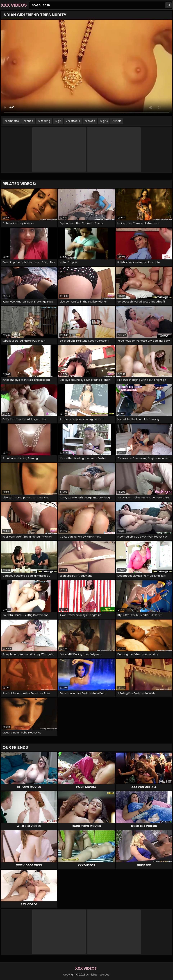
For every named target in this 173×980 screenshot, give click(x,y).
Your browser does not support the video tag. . (86, 68)
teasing (45, 121)
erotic (91, 121)
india (118, 121)
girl (60, 121)
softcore (75, 121)
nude (30, 121)
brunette (13, 121)
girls (105, 121)
